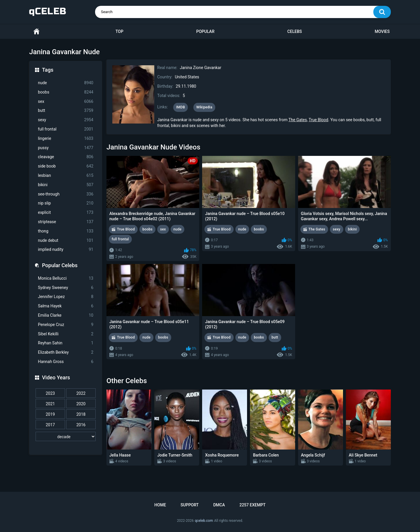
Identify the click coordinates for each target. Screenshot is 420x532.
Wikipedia (204, 107)
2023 (50, 393)
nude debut (66, 241)
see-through (66, 194)
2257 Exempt (253, 505)
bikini (66, 185)
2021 (50, 404)
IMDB (181, 107)
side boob (66, 166)
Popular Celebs (60, 265)
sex (66, 102)
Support (190, 505)
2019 (50, 414)
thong (66, 231)
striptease (66, 222)
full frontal (66, 129)
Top (119, 31)
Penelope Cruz (66, 325)
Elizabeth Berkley (66, 352)
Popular (205, 31)
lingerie (66, 139)
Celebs (295, 31)
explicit (66, 213)
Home (36, 32)
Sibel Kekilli (66, 334)
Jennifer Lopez (66, 297)
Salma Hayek (66, 306)
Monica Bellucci (66, 278)
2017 (50, 425)
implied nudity (66, 250)
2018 (81, 414)
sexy (66, 120)
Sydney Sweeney (66, 288)
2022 (81, 393)
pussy (66, 148)
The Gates (298, 120)
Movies (382, 31)
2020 (81, 404)
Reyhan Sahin (66, 343)
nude (66, 83)
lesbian (66, 176)
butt (66, 111)
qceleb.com (204, 521)
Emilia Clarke (66, 315)
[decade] (66, 436)
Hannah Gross (66, 362)
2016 (81, 425)
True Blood (318, 120)
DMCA (219, 505)
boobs (66, 92)
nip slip (66, 203)
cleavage (66, 157)
